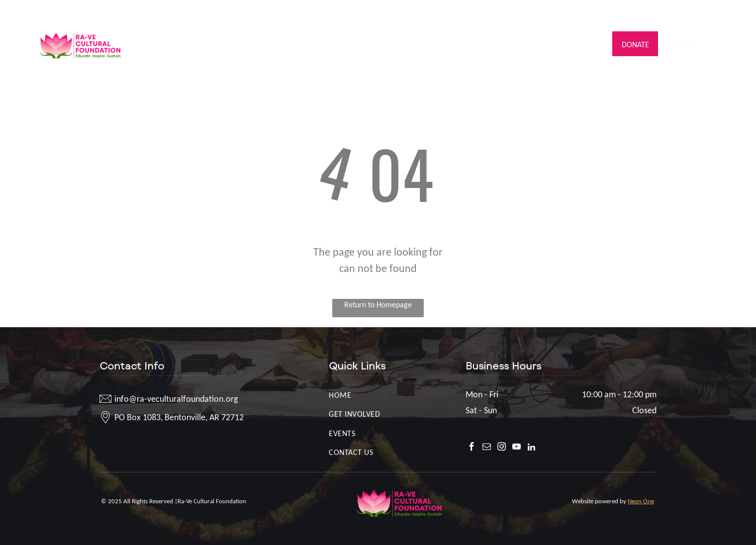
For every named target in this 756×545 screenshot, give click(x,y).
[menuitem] (173, 44)
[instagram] (690, 12)
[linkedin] (719, 12)
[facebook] (660, 12)
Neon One (641, 501)
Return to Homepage (378, 305)
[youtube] (705, 12)
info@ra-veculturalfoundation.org (96, 11)
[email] (675, 12)
